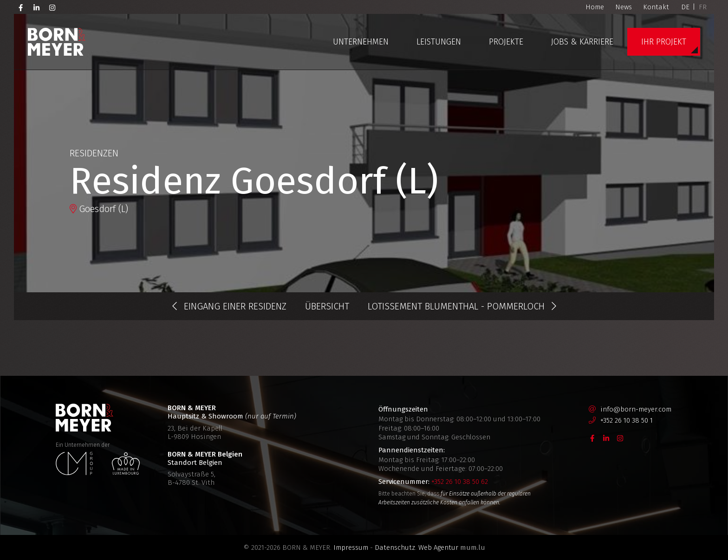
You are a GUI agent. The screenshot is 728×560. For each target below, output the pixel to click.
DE (685, 7)
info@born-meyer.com (636, 409)
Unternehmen (361, 42)
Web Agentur (438, 547)
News (624, 7)
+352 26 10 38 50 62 (460, 482)
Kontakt (656, 7)
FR (703, 7)
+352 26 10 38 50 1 (627, 420)
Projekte (506, 42)
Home (595, 7)
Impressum (351, 547)
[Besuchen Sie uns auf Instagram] (52, 7)
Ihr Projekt (664, 42)
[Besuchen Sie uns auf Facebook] (21, 7)
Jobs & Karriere (582, 42)
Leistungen (439, 42)
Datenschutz (395, 547)
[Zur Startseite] (57, 42)
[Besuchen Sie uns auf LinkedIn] (37, 7)
